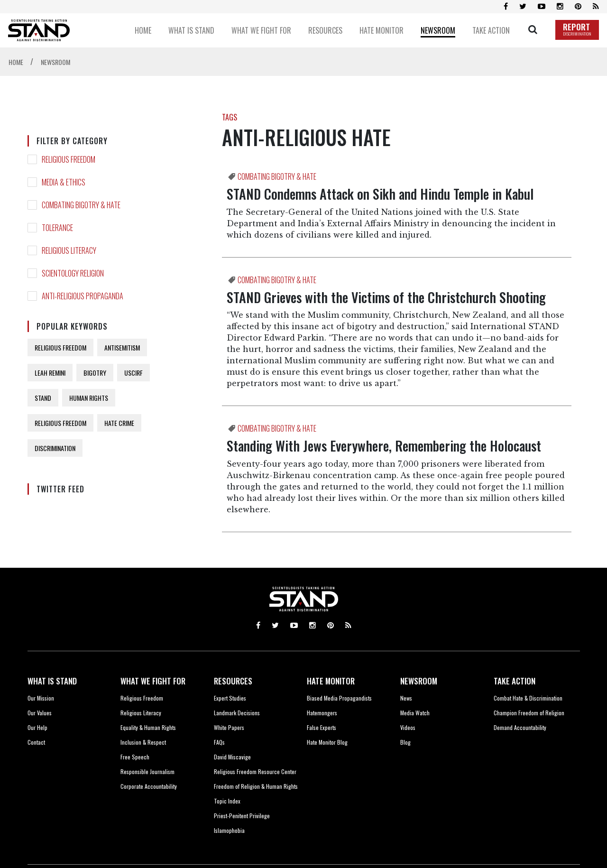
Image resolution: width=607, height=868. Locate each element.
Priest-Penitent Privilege (242, 816)
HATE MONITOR (331, 681)
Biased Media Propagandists (339, 698)
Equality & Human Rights (148, 727)
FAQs (219, 742)
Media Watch (415, 713)
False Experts (322, 727)
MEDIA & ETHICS (64, 182)
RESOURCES (233, 681)
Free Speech (135, 757)
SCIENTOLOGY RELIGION (73, 273)
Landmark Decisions (237, 713)
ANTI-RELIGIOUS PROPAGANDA (83, 296)
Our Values (40, 713)
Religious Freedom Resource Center (255, 771)
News (406, 698)
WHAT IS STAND (52, 681)
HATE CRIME (119, 423)
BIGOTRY (95, 373)
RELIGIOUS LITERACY (69, 250)
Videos (408, 727)
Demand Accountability (520, 727)
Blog (405, 742)
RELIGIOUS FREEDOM (69, 159)
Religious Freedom (142, 698)
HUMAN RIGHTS (89, 398)
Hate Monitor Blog (327, 742)
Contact (36, 742)
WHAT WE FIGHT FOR (153, 681)
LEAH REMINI (50, 373)
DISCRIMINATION (55, 448)
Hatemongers (322, 713)
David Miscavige (232, 757)
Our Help (37, 727)
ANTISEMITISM (122, 347)
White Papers (229, 727)
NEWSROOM (419, 681)
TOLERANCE (57, 228)
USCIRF (133, 373)
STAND (43, 398)
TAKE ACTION (515, 681)
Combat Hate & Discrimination (528, 698)
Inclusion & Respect (143, 742)
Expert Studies (230, 698)
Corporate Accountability (149, 786)
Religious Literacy (141, 713)
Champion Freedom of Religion (529, 713)
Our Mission (41, 698)
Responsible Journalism (147, 771)
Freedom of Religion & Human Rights (256, 786)
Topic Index (227, 801)
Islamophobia (229, 830)
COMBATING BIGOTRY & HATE (81, 205)
